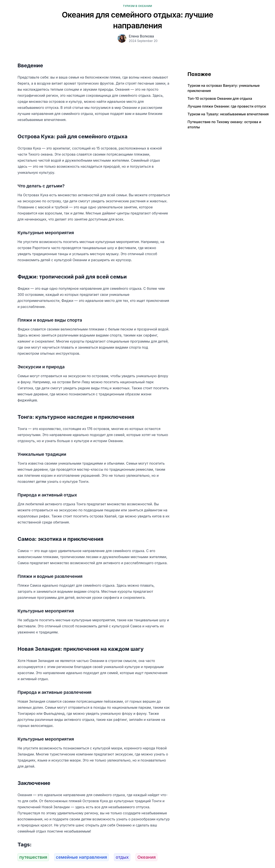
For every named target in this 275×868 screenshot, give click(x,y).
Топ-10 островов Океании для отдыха (220, 98)
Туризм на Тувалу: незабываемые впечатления (228, 114)
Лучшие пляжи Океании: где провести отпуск (227, 106)
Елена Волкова (141, 36)
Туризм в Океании (137, 6)
